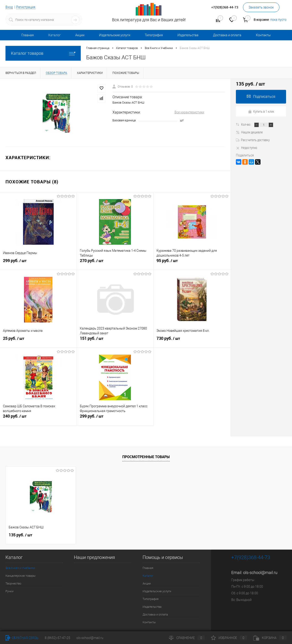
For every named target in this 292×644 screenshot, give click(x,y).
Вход (9, 7)
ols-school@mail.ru (260, 573)
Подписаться (261, 97)
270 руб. (115, 262)
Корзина (270, 638)
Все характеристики (189, 112)
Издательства (188, 35)
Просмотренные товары (146, 457)
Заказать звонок (261, 7)
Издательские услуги (115, 35)
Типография (154, 35)
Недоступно (246, 148)
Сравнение (187, 638)
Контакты (263, 35)
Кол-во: (246, 124)
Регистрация (26, 7)
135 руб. (20, 535)
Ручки (9, 591)
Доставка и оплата (227, 35)
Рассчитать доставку (253, 140)
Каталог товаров (43, 53)
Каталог (55, 35)
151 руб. (115, 340)
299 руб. (38, 262)
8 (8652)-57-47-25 (57, 638)
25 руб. (38, 340)
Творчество (13, 583)
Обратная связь (22, 638)
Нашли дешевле (249, 132)
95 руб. (192, 262)
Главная (28, 35)
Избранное (229, 638)
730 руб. (192, 340)
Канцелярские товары (21, 576)
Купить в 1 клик (261, 111)
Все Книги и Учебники (20, 568)
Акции (80, 35)
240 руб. (38, 418)
